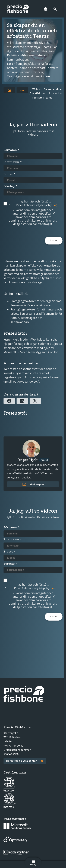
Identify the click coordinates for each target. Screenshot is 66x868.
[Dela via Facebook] (9, 401)
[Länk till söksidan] (56, 9)
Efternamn (11, 162)
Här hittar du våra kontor (21, 761)
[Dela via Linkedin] (22, 401)
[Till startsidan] (9, 90)
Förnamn (10, 150)
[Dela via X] (35, 401)
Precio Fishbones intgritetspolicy (34, 205)
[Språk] (46, 9)
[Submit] (54, 241)
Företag (9, 186)
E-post (8, 174)
